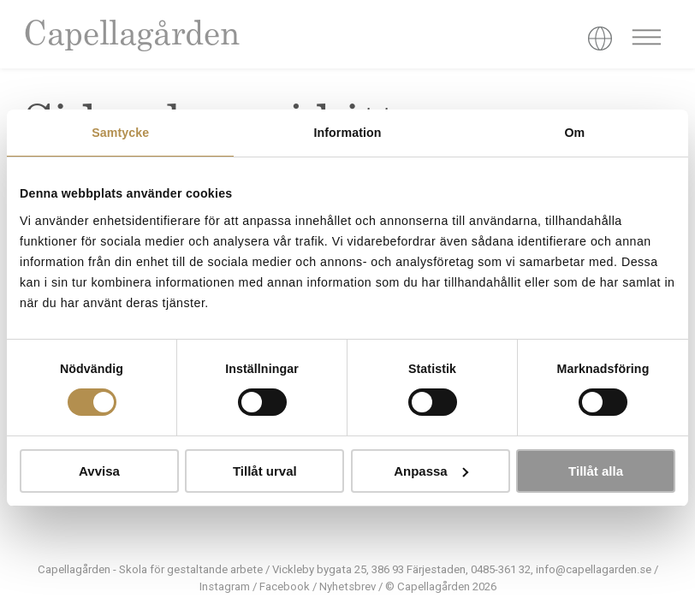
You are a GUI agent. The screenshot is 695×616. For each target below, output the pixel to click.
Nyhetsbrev (347, 586)
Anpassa (431, 471)
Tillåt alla (596, 471)
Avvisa (99, 471)
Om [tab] (574, 133)
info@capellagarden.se (594, 569)
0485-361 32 (501, 569)
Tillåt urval (265, 471)
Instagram (225, 586)
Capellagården (131, 36)
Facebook (285, 586)
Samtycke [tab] (120, 133)
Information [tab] (347, 133)
